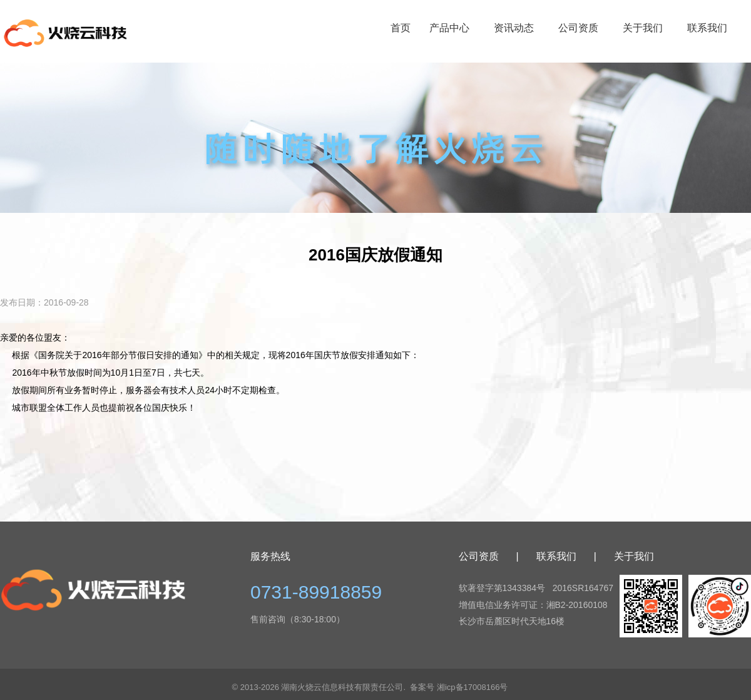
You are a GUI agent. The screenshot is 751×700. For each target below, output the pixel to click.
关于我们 (643, 28)
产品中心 (449, 28)
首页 (401, 28)
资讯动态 (514, 28)
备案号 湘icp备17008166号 (459, 687)
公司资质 (578, 28)
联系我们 (707, 28)
